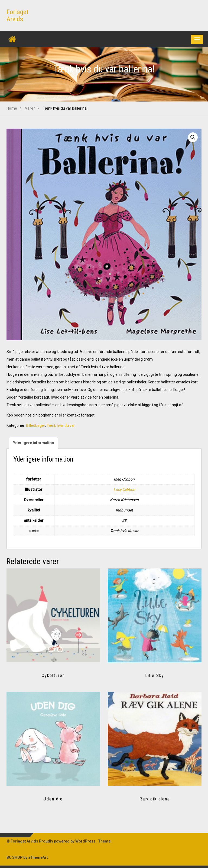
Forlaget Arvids (17, 15)
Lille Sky (155, 675)
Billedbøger (35, 425)
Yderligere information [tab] (33, 443)
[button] (193, 137)
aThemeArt (38, 857)
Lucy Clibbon (124, 489)
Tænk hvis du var (61, 425)
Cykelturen (53, 675)
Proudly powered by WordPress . (68, 841)
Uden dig (53, 799)
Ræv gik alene (155, 799)
